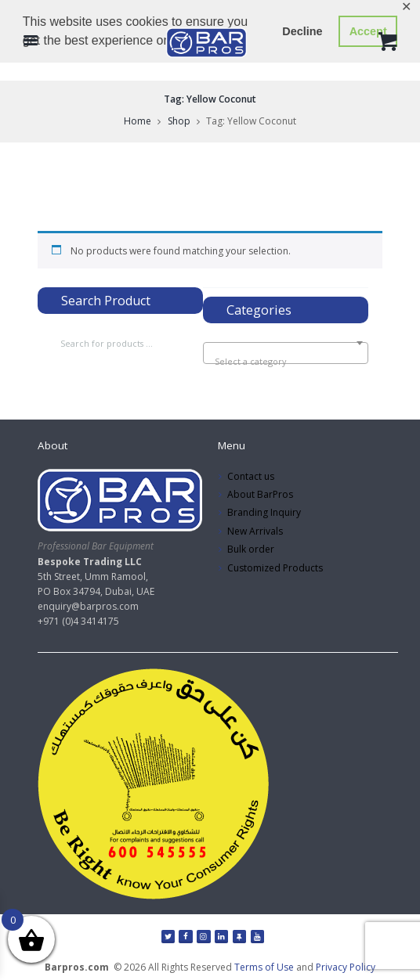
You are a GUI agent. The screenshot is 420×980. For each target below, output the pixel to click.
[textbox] (286, 362)
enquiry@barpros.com (88, 606)
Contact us (251, 476)
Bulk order (251, 549)
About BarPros (260, 494)
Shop (179, 121)
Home (138, 121)
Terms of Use (264, 967)
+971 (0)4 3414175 (78, 621)
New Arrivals (255, 531)
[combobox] (286, 353)
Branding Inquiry (264, 512)
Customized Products (275, 568)
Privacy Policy (346, 967)
